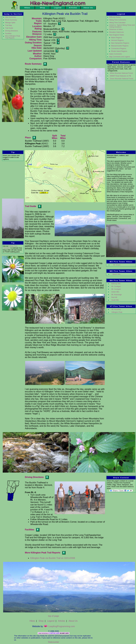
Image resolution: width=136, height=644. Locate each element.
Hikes (32, 621)
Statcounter (54, 642)
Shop (41, 621)
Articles (61, 621)
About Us (73, 621)
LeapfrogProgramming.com (59, 626)
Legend (51, 621)
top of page (53, 616)
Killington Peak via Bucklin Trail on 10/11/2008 (53, 558)
